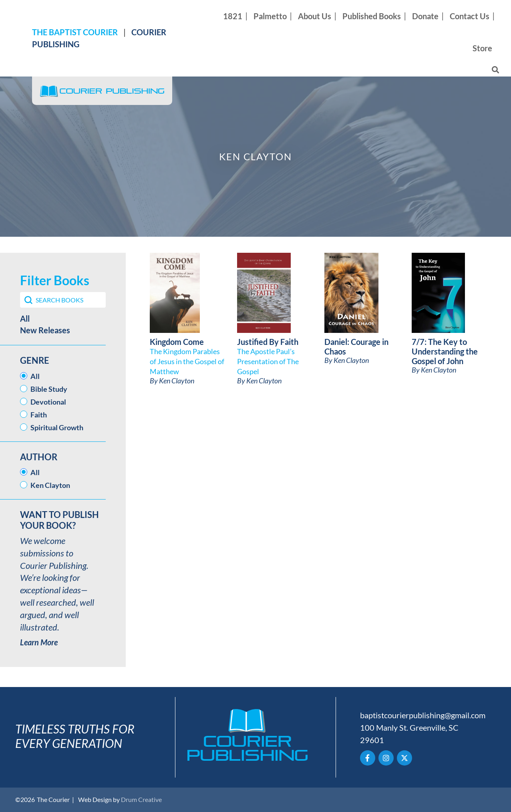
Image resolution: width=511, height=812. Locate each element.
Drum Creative (141, 799)
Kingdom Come (177, 342)
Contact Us (470, 16)
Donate (425, 16)
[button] (63, 318)
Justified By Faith (268, 342)
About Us (315, 16)
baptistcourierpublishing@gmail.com (423, 715)
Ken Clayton (177, 381)
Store (482, 48)
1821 (233, 16)
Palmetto (270, 16)
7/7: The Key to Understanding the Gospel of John (445, 351)
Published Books (372, 16)
